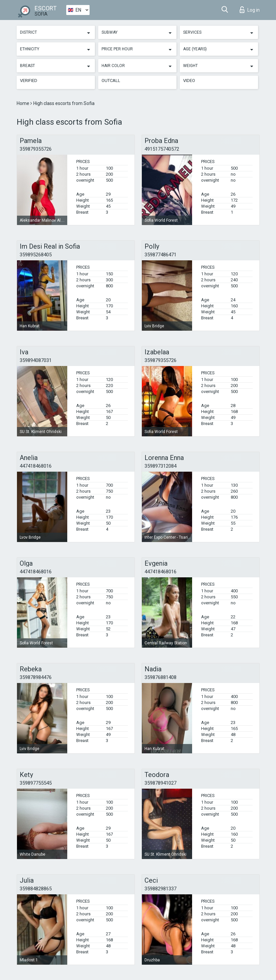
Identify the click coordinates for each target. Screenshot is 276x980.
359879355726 (36, 149)
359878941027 (160, 783)
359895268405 (36, 255)
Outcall (111, 80)
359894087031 (36, 360)
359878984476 (36, 677)
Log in (250, 10)
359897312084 (160, 466)
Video (189, 80)
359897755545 (36, 783)
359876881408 (160, 677)
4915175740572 (162, 149)
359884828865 (36, 889)
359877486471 (160, 255)
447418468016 (36, 466)
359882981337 (160, 889)
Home (23, 103)
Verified (29, 80)
